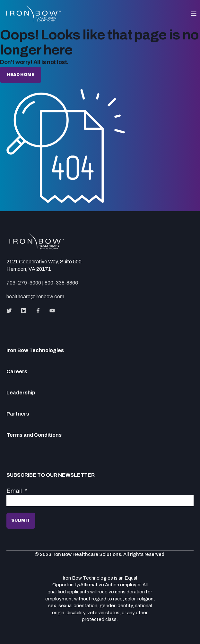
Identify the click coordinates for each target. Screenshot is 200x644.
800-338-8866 (61, 283)
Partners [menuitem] (18, 414)
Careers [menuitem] (17, 372)
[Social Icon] (11, 311)
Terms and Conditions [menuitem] (34, 435)
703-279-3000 (24, 283)
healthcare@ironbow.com (35, 297)
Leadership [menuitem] (21, 393)
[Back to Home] (34, 19)
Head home (21, 75)
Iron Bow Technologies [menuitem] (35, 351)
